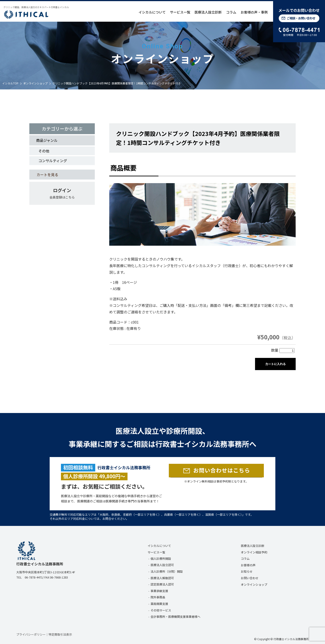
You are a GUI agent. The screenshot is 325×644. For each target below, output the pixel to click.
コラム (231, 12)
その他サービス (161, 610)
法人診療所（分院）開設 (167, 571)
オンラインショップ (35, 83)
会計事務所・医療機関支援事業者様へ (175, 617)
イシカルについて (152, 12)
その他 (44, 151)
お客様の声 (248, 565)
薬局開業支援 (159, 604)
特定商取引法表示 (60, 634)
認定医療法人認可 (162, 584)
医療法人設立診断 (208, 12)
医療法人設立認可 (162, 565)
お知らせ (247, 571)
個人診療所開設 (161, 559)
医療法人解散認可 (162, 578)
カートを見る (47, 175)
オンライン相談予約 (254, 552)
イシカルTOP (10, 83)
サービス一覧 (180, 12)
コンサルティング (53, 161)
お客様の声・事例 (254, 12)
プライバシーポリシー (31, 634)
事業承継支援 (159, 591)
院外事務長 (158, 597)
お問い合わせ (250, 578)
